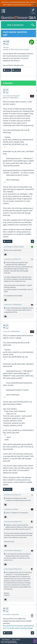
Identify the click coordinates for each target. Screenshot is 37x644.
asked (4, 49)
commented (7, 247)
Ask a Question (15, 25)
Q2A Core (18, 49)
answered (5, 96)
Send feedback (6, 640)
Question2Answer (13, 642)
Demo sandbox (16, 640)
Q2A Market (13, 641)
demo (10, 5)
